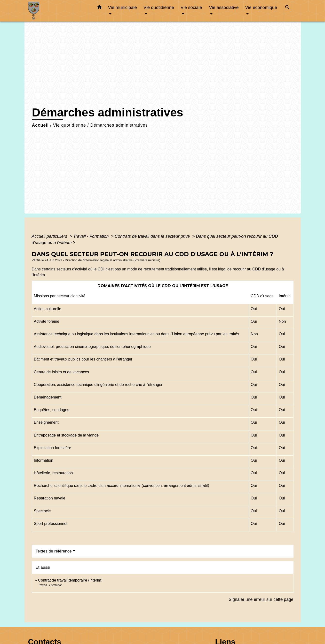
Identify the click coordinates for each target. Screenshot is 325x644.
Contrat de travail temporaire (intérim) (70, 580)
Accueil (40, 125)
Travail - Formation (91, 236)
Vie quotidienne (70, 125)
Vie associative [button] (224, 7)
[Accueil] (58, 11)
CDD (257, 269)
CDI (101, 269)
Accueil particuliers (50, 236)
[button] (99, 8)
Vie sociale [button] (191, 7)
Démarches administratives (119, 125)
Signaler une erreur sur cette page (261, 599)
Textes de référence (54, 551)
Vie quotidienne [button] (159, 7)
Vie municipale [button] (123, 7)
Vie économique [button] (261, 7)
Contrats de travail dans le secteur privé (153, 236)
